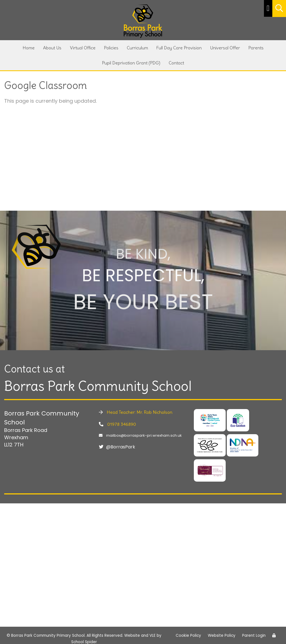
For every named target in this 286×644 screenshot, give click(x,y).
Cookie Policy (188, 635)
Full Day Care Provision (179, 48)
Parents (256, 48)
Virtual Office (83, 48)
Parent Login (254, 635)
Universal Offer (225, 48)
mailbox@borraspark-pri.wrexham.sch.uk (140, 436)
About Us (52, 48)
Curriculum (137, 48)
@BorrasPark (117, 447)
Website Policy (222, 635)
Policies (111, 48)
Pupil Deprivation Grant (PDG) (131, 63)
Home (29, 48)
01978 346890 (117, 424)
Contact (176, 63)
